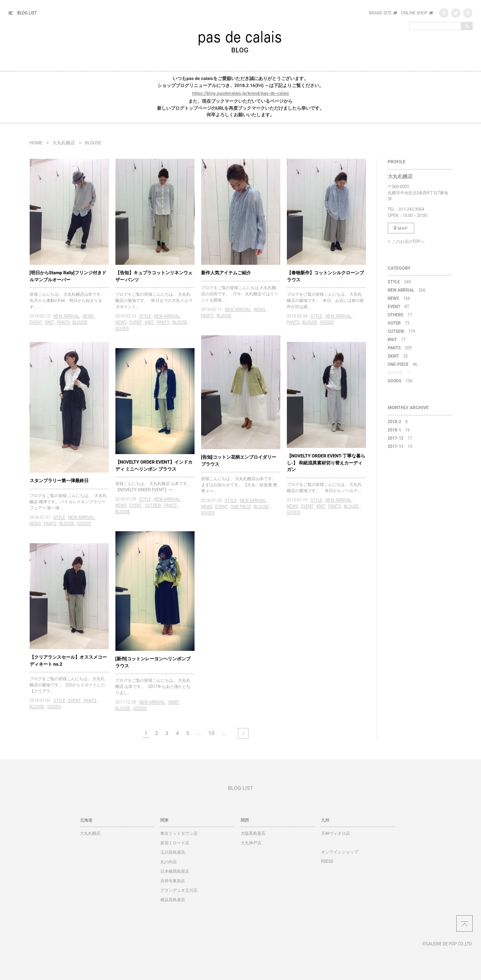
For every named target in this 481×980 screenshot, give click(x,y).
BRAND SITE (380, 13)
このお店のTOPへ (408, 241)
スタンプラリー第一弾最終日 (59, 481)
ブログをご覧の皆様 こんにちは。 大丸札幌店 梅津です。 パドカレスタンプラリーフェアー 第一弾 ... (68, 502)
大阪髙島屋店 (253, 833)
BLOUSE (80, 322)
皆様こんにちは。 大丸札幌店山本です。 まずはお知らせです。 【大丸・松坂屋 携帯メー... (240, 485)
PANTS (63, 322)
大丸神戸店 (251, 843)
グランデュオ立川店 (179, 890)
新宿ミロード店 (175, 843)
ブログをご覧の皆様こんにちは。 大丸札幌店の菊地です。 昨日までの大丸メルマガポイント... (154, 300)
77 (397, 340)
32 (398, 356)
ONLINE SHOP (414, 13)
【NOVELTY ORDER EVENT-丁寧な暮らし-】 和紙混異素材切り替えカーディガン (326, 463)
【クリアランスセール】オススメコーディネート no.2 (68, 661)
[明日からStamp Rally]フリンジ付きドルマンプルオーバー (68, 276)
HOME (36, 143)
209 (400, 348)
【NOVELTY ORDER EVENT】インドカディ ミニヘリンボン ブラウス (154, 466)
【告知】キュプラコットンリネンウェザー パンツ (154, 276)
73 (399, 323)
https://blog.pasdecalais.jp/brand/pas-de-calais (240, 93)
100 (400, 381)
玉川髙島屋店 (173, 852)
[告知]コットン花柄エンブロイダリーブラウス (239, 461)
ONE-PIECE (241, 507)
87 (399, 307)
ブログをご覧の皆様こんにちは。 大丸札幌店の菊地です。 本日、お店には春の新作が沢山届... (325, 300)
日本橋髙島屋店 (175, 871)
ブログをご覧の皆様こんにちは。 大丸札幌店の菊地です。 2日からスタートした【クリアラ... (67, 685)
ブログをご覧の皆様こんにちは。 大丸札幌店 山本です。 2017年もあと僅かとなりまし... (153, 687)
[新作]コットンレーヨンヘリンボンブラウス (153, 662)
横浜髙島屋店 (173, 900)
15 (400, 446)
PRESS (327, 861)
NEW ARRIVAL (66, 316)
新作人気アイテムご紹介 (226, 273)
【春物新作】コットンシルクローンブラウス (325, 276)
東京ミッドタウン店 (179, 833)
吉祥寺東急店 (173, 881)
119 (402, 331)
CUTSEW (153, 505)
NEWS (88, 316)
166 (399, 298)
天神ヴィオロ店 (336, 833)
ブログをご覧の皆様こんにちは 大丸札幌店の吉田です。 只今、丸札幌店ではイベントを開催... (240, 294)
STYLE (145, 316)
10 (211, 733)
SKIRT (174, 702)
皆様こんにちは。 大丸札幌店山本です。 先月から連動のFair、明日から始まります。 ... (68, 300)
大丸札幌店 (64, 143)
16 (399, 430)
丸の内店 (169, 862)
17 (400, 315)
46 (403, 364)
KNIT (49, 322)
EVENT (36, 322)
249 (400, 282)
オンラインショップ (340, 852)
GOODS (122, 329)
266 (407, 290)
